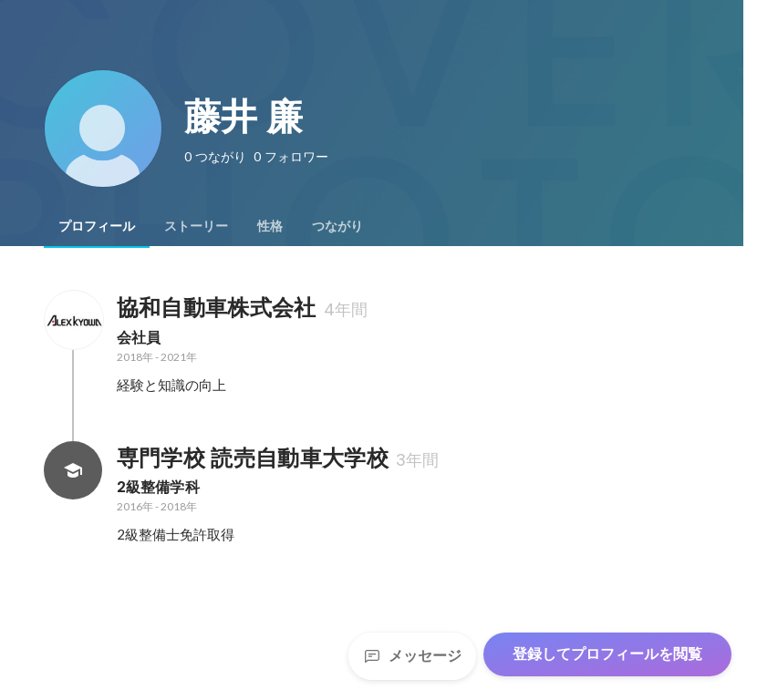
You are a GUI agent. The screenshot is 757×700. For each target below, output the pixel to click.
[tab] (97, 226)
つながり (337, 226)
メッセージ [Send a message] (412, 656)
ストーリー (196, 226)
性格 (270, 226)
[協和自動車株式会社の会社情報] (73, 320)
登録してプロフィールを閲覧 (607, 654)
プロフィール (97, 226)
